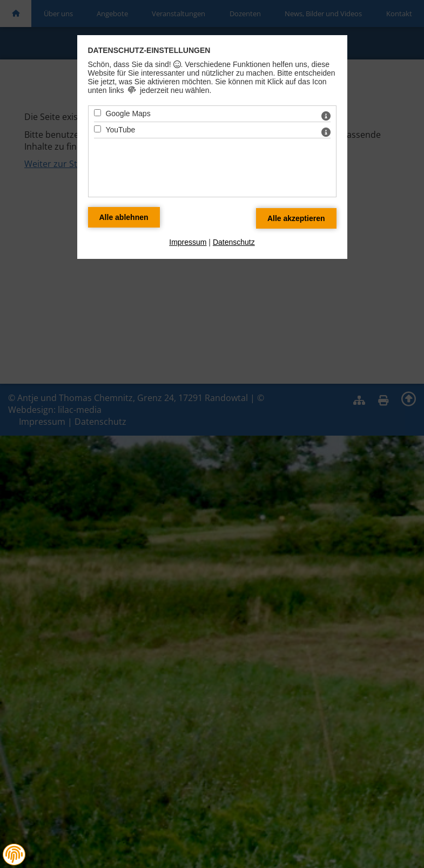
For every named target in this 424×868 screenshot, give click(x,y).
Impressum (188, 242)
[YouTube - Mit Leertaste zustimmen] (97, 129)
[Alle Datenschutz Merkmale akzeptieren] (296, 218)
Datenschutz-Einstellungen (149, 50)
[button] (14, 854)
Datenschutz (234, 242)
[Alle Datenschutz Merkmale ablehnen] (124, 217)
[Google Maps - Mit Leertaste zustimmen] (97, 113)
